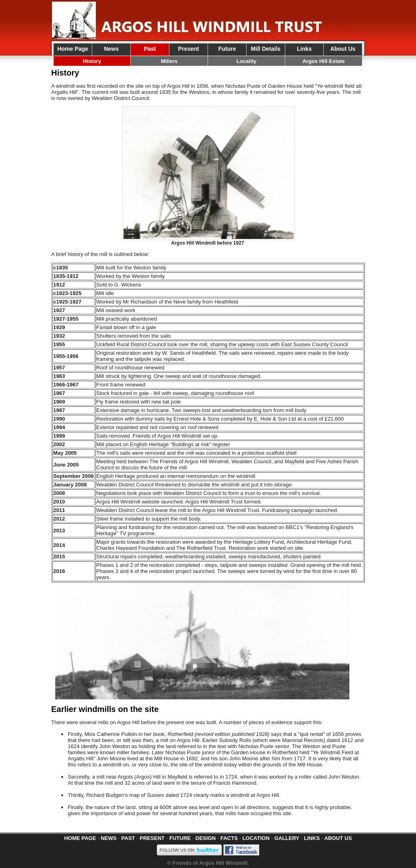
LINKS (312, 838)
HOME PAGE (80, 838)
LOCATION (256, 838)
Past (150, 49)
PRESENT (152, 838)
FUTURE (180, 838)
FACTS (229, 838)
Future (227, 49)
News (112, 49)
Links (304, 49)
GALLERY (287, 838)
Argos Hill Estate (323, 61)
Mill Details (265, 49)
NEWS (109, 838)
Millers (169, 61)
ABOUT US (338, 838)
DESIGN (206, 838)
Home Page (73, 49)
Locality (246, 61)
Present (188, 49)
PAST (128, 838)
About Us (343, 49)
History (92, 61)
